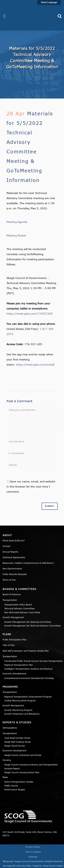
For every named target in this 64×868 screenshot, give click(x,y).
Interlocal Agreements (14, 557)
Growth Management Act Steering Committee (28, 622)
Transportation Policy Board (18, 605)
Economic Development (15, 674)
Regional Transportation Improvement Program (28, 697)
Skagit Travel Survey (15, 746)
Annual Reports (10, 552)
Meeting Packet (16, 235)
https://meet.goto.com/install (35, 365)
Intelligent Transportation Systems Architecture (28, 669)
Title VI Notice (33, 852)
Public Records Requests (15, 574)
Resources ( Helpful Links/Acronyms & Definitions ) (28, 563)
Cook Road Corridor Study (17, 738)
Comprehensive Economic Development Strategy (29, 678)
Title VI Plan (9, 645)
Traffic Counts (11, 786)
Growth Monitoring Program (18, 710)
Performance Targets (15, 790)
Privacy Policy (33, 847)
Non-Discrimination (12, 569)
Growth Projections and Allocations (22, 714)
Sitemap (33, 857)
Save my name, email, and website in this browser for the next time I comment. (31, 486)
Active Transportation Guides (19, 782)
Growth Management (13, 617)
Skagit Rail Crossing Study (17, 742)
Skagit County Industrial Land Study (23, 755)
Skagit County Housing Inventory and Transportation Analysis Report (31, 767)
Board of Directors (12, 594)
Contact (6, 546)
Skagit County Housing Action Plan (22, 772)
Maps (5, 777)
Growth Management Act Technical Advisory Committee (32, 626)
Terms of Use (9, 580)
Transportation (10, 600)
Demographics (10, 728)
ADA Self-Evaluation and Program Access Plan (26, 651)
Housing (7, 760)
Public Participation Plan (15, 640)
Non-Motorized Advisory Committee (22, 612)
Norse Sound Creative (53, 866)
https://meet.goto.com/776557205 (30, 314)
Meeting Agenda (17, 222)
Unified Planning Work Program (20, 701)
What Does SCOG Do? (14, 541)
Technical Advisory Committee (19, 608)
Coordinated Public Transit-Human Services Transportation (34, 661)
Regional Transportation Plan (19, 665)
